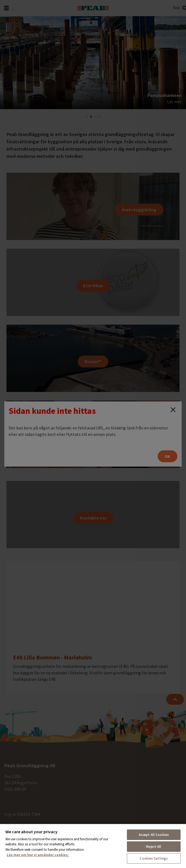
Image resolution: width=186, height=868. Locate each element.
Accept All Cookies (154, 835)
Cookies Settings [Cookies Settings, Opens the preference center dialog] (154, 858)
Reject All (154, 847)
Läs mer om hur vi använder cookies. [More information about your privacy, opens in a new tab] (38, 855)
